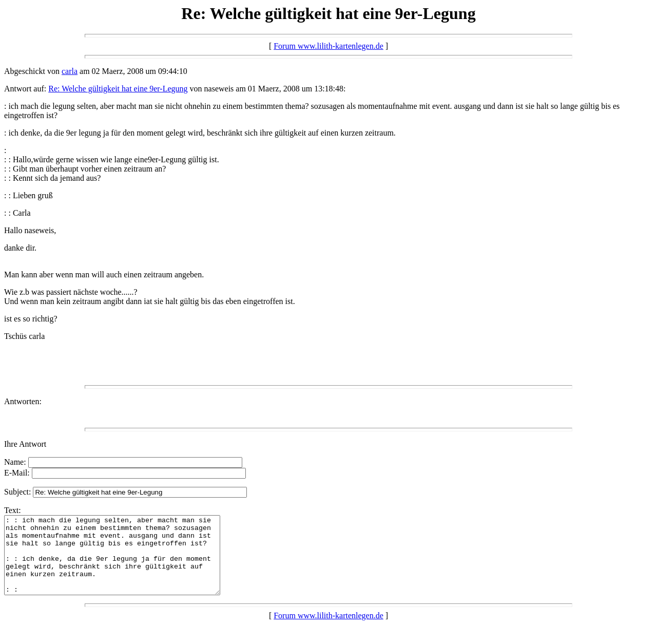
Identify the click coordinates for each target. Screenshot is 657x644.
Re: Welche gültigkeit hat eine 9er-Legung (118, 89)
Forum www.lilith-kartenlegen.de (328, 46)
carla (70, 71)
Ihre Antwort (25, 444)
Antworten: (23, 401)
